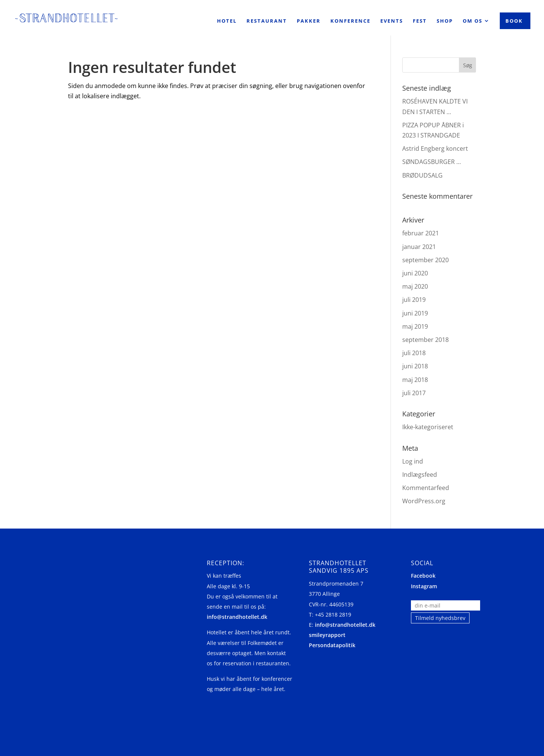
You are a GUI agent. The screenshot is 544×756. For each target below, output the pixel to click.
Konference (350, 21)
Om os (473, 21)
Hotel (227, 21)
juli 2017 (414, 393)
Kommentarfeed (426, 488)
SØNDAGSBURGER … (432, 162)
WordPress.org (424, 501)
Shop (445, 21)
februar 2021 (421, 233)
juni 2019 (415, 313)
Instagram (424, 586)
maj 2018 (415, 380)
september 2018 (425, 340)
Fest (420, 21)
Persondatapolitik (332, 645)
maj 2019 (415, 326)
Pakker (309, 21)
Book (514, 21)
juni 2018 (415, 366)
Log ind (413, 461)
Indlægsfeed (420, 475)
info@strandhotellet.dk (237, 617)
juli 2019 (414, 300)
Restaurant (267, 21)
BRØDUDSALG (422, 175)
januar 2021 (419, 247)
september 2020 (425, 260)
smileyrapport (327, 635)
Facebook (423, 576)
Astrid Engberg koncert (435, 148)
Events (392, 21)
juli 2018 (414, 353)
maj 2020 (415, 286)
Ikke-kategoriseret (428, 427)
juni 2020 (415, 273)
